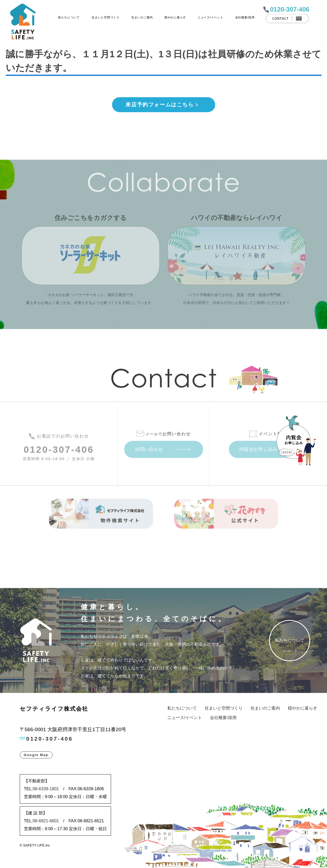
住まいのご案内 (142, 17)
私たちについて (69, 17)
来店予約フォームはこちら (160, 105)
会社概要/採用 (245, 17)
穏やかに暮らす (175, 17)
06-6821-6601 (46, 821)
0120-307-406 (290, 9)
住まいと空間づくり (105, 17)
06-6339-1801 (46, 789)
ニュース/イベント (210, 17)
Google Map (36, 755)
